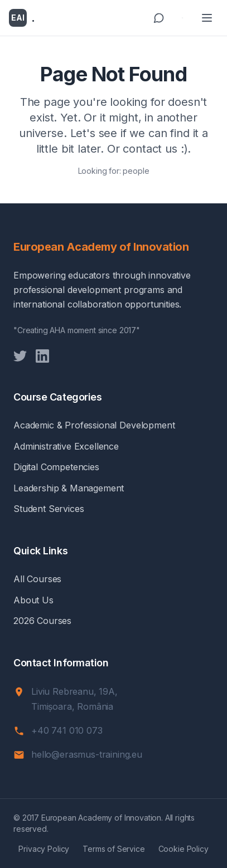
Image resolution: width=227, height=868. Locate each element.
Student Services (49, 509)
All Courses (37, 579)
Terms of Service (113, 849)
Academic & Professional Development (94, 425)
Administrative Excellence (66, 446)
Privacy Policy (44, 849)
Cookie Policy (183, 849)
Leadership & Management (69, 488)
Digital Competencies (56, 467)
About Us (33, 600)
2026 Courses (42, 621)
